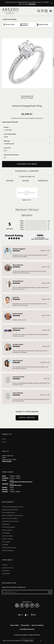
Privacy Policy (25, 625)
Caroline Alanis (18, 344)
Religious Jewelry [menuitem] (7, 530)
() (49, 221)
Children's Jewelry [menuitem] (7, 539)
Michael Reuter (18, 281)
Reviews (27, 215)
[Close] (51, 3)
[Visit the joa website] (27, 615)
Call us (4, 439)
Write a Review (27, 418)
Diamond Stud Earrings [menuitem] (9, 548)
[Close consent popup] (41, 641)
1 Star (22, 229)
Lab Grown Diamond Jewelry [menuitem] (11, 521)
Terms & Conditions (37, 625)
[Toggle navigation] (51, 11)
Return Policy (15, 625)
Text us (4, 442)
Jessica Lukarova (18, 328)
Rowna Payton (18, 314)
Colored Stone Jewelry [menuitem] (9, 527)
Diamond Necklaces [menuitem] (8, 551)
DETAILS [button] (32, 4)
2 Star (22, 227)
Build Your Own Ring (10, 19)
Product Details (27, 210)
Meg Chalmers (18, 361)
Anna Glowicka (18, 393)
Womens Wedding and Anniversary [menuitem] (13, 515)
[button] (39, 11)
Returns (26, 181)
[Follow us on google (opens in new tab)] (17, 605)
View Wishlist (6, 574)
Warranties (43, 181)
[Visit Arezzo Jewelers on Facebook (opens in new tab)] (22, 605)
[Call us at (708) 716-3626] (7, 461)
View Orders (6, 571)
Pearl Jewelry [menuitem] (6, 533)
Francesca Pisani (18, 377)
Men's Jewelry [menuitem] (6, 542)
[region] (27, 63)
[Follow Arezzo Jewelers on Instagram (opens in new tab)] (27, 605)
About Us (5, 565)
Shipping (10, 181)
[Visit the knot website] (33, 615)
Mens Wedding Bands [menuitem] (9, 513)
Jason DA (16, 297)
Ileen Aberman (18, 265)
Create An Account (8, 568)
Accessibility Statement (27, 629)
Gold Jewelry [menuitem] (6, 524)
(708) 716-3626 (27, 98)
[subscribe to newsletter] (49, 592)
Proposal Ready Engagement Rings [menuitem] (13, 507)
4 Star (22, 223)
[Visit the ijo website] (21, 615)
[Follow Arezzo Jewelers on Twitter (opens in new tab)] (37, 605)
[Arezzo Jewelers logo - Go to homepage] (10, 11)
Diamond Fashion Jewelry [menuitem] (10, 518)
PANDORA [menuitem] (5, 545)
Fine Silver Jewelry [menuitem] (7, 536)
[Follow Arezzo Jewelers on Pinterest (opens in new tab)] (32, 605)
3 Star (22, 225)
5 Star (22, 221)
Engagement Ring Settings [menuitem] (10, 510)
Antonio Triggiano (19, 249)
